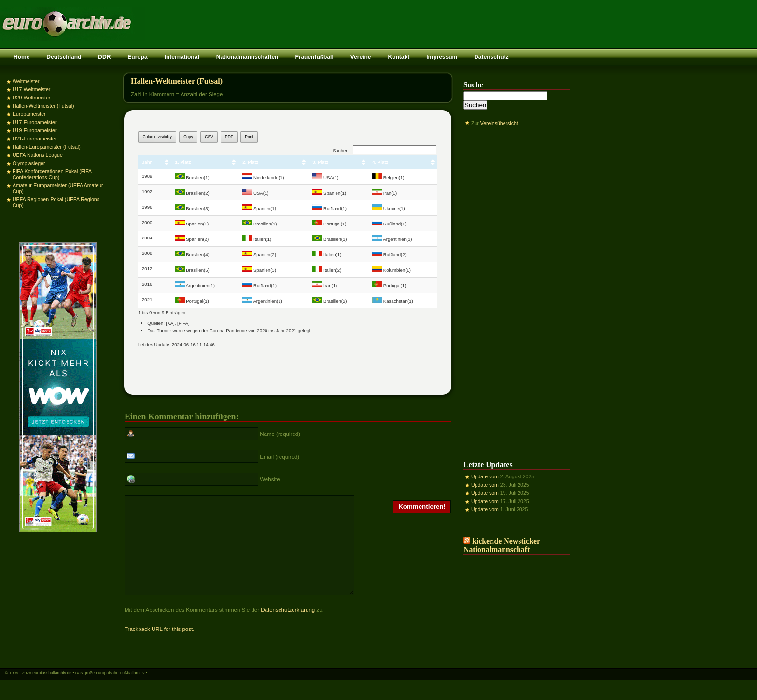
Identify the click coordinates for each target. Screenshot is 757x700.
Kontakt (399, 57)
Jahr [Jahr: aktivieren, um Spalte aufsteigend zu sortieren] (147, 162)
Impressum (442, 57)
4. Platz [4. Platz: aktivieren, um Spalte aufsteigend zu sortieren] (380, 162)
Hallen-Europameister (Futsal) (47, 147)
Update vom (485, 476)
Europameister (29, 114)
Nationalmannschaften (247, 57)
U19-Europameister (35, 130)
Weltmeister (26, 81)
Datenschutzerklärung (288, 629)
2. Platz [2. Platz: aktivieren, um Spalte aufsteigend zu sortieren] (250, 162)
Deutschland (64, 57)
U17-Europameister (35, 122)
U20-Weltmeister (31, 98)
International (182, 57)
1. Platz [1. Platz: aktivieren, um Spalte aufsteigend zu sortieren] (183, 162)
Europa (137, 57)
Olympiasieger (29, 163)
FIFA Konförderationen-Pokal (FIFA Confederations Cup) (52, 174)
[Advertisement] (517, 286)
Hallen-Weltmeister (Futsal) (43, 106)
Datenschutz (491, 57)
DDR (104, 57)
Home (21, 57)
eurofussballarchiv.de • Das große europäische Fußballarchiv (89, 692)
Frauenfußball (314, 57)
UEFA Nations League (38, 155)
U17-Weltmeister (31, 89)
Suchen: (385, 150)
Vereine (361, 57)
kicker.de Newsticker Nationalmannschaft (502, 545)
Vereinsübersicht (499, 123)
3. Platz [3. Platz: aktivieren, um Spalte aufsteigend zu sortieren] (320, 162)
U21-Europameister (35, 139)
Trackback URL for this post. (159, 648)
